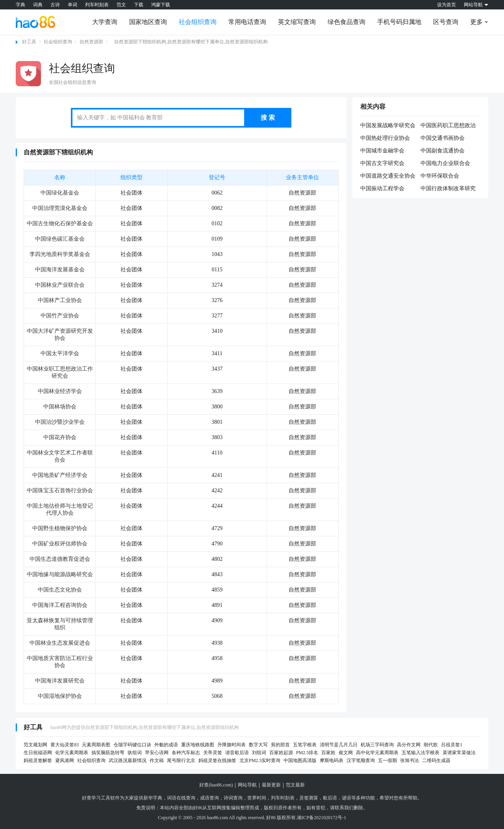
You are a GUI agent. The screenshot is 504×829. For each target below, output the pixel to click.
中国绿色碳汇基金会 (60, 239)
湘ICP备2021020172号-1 (321, 818)
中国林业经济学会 (60, 391)
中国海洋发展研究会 (60, 681)
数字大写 (258, 745)
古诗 (55, 5)
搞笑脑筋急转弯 (108, 753)
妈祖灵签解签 (38, 760)
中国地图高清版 (300, 760)
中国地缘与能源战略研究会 (60, 574)
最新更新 (271, 785)
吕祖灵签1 (452, 745)
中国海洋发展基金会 (60, 270)
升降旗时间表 (232, 745)
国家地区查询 (148, 22)
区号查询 (446, 22)
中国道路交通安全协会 (388, 176)
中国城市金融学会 (382, 151)
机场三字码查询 (377, 745)
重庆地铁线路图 (198, 745)
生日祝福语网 (38, 753)
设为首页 (447, 5)
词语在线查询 (181, 798)
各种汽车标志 (186, 753)
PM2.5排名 (307, 753)
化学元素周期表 (72, 753)
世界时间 (257, 798)
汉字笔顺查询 (361, 760)
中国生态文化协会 (60, 590)
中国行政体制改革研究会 (448, 189)
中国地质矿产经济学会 (60, 475)
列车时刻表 (97, 5)
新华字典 (153, 798)
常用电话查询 (247, 22)
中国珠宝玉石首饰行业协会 (60, 491)
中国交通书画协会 (443, 138)
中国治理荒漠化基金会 (60, 208)
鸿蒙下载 (161, 5)
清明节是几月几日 (339, 745)
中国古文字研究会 (382, 163)
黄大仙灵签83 (65, 745)
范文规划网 (35, 745)
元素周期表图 (96, 745)
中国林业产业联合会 (60, 285)
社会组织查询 (198, 22)
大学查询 (105, 22)
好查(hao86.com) (216, 785)
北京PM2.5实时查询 (260, 760)
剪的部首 (280, 745)
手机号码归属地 (399, 22)
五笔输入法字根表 (421, 753)
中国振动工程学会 (382, 188)
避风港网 (65, 760)
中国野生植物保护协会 (60, 528)
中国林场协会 (60, 407)
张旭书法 (409, 760)
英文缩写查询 (297, 22)
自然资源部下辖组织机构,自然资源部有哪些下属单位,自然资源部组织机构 (191, 42)
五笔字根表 (305, 745)
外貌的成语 (166, 745)
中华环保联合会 (440, 176)
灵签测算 (309, 798)
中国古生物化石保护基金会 (60, 223)
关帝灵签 (213, 753)
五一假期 (387, 760)
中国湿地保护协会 (60, 696)
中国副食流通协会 (443, 151)
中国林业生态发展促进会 (60, 643)
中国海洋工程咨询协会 (60, 605)
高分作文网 (409, 745)
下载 (139, 5)
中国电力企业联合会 (445, 163)
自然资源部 (91, 42)
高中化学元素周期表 (377, 753)
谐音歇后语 (237, 753)
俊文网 (346, 753)
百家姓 (328, 753)
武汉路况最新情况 (128, 760)
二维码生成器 (436, 760)
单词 (72, 5)
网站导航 (247, 785)
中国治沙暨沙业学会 (60, 422)
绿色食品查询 (346, 22)
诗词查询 (233, 798)
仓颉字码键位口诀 (132, 745)
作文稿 (157, 760)
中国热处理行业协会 (385, 138)
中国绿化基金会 (60, 193)
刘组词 (259, 753)
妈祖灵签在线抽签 (217, 760)
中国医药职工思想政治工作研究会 (448, 126)
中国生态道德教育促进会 (60, 559)
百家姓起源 (281, 753)
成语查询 (209, 798)
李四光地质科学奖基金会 (60, 254)
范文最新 (295, 785)
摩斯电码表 (332, 760)
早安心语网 (157, 753)
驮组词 (135, 753)
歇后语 (330, 798)
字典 (20, 5)
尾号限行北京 (181, 760)
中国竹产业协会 (60, 316)
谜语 (346, 798)
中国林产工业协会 (60, 300)
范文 (121, 5)
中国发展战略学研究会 (388, 125)
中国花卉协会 (60, 437)
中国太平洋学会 (60, 353)
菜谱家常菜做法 (459, 753)
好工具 (29, 42)
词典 (38, 5)
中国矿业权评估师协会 (60, 544)
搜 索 (268, 118)
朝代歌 (431, 745)
